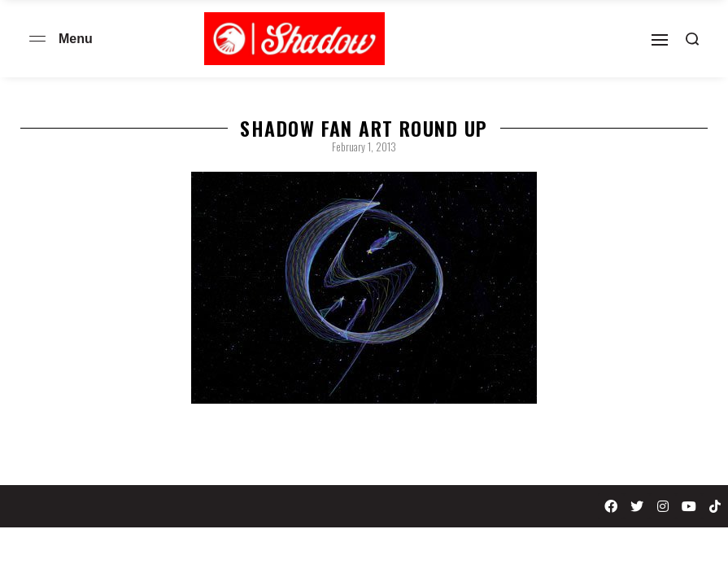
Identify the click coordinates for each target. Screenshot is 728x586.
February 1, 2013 (364, 146)
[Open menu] (37, 39)
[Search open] (692, 39)
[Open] (660, 40)
